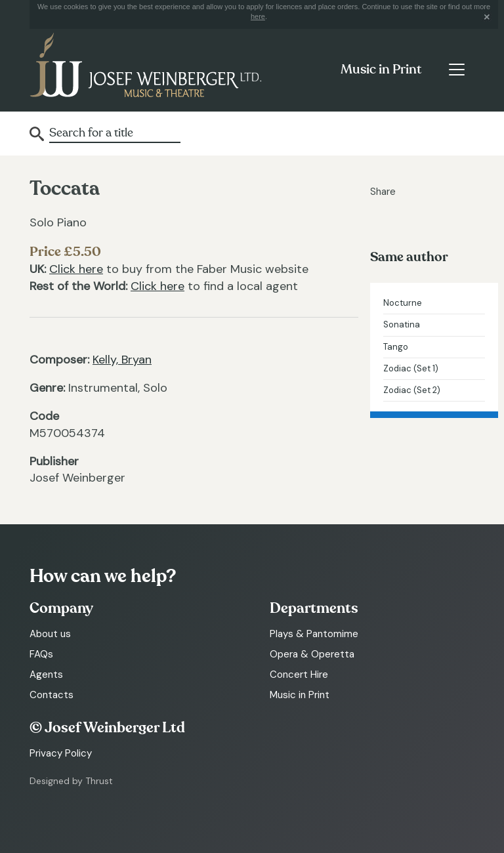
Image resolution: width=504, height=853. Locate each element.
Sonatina (402, 324)
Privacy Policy (61, 753)
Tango (396, 347)
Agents (46, 675)
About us (50, 634)
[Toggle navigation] (456, 70)
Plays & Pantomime (314, 634)
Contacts (52, 695)
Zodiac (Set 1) (411, 368)
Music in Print (381, 70)
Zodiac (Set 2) (412, 390)
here (258, 16)
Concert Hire (299, 675)
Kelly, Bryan (122, 360)
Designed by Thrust (71, 781)
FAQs (41, 654)
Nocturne (403, 303)
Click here (76, 269)
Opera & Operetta (312, 654)
